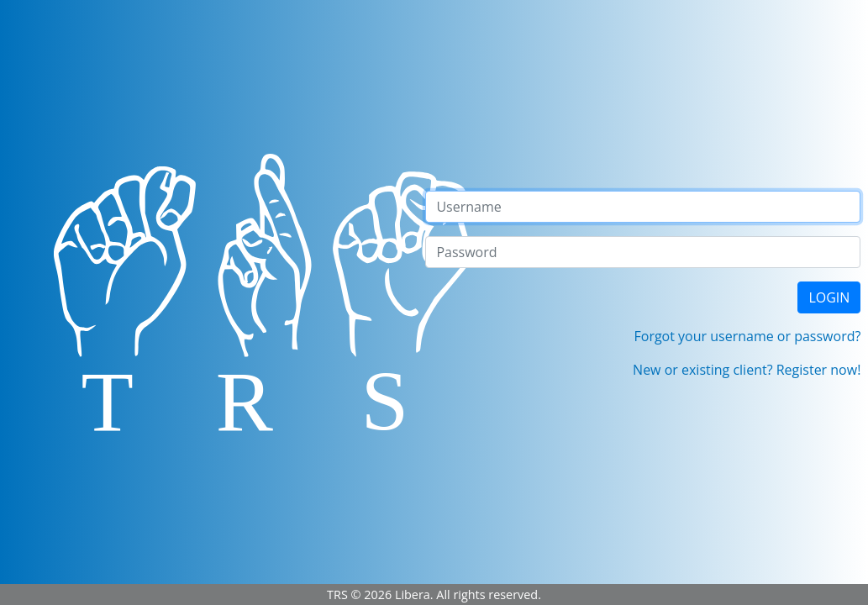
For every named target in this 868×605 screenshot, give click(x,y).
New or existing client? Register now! (747, 370)
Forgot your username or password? (748, 336)
